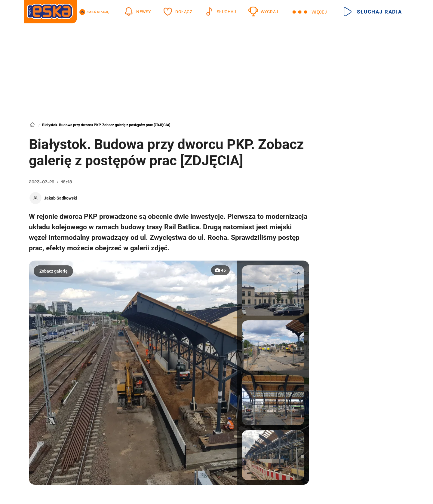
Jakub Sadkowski (60, 198)
